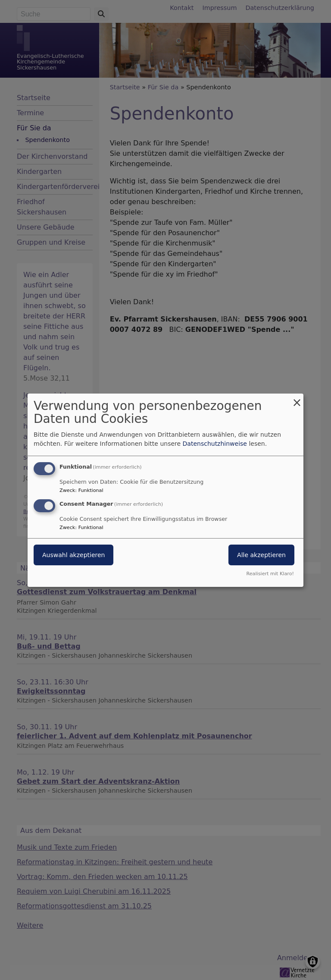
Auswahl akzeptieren (73, 555)
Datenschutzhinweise (215, 444)
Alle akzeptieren (261, 555)
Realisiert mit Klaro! (270, 574)
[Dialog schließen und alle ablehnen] (297, 399)
